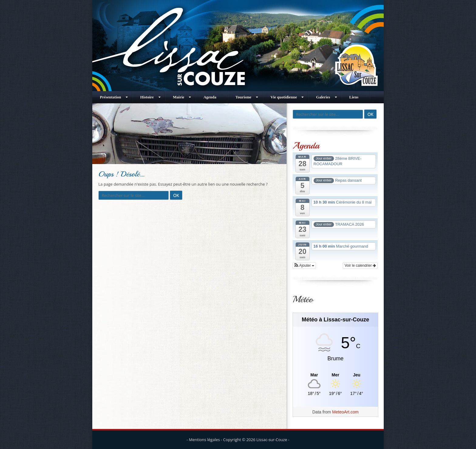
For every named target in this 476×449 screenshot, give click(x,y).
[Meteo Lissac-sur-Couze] (335, 375)
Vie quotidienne (287, 97)
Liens (354, 97)
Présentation (114, 97)
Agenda (210, 97)
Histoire (151, 97)
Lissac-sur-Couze (272, 440)
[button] (304, 266)
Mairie (182, 97)
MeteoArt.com (345, 412)
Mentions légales (204, 440)
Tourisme (247, 97)
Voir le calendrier (360, 266)
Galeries (326, 97)
